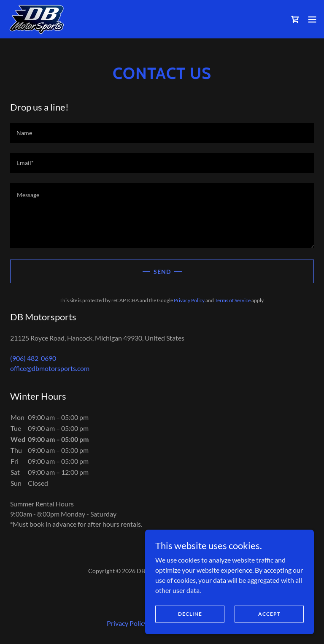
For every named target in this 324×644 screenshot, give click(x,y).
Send (162, 272)
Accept (269, 614)
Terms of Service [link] (233, 300)
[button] (312, 19)
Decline (190, 614)
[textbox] (162, 133)
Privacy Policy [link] (189, 300)
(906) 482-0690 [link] (33, 358)
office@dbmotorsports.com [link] (50, 368)
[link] (37, 19)
